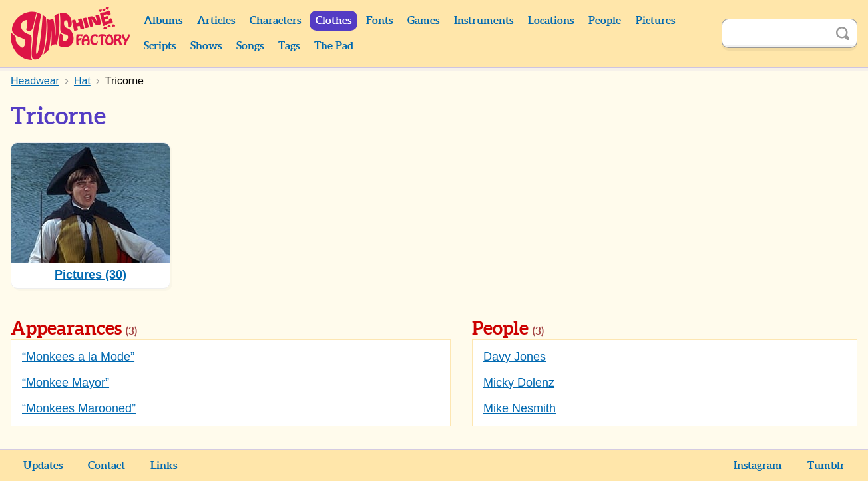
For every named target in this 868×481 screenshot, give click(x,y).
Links (164, 466)
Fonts (379, 21)
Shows (206, 46)
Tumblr (826, 466)
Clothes (333, 21)
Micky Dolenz (519, 383)
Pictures (655, 21)
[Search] (775, 33)
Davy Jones (515, 357)
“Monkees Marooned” (79, 408)
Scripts (160, 46)
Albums (163, 21)
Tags (289, 46)
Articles (216, 21)
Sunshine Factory (71, 33)
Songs (250, 46)
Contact (107, 466)
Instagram (758, 466)
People (605, 21)
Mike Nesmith (520, 408)
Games (423, 21)
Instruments (484, 21)
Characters (275, 21)
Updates (43, 466)
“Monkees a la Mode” (78, 357)
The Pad (334, 46)
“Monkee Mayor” (66, 383)
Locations (551, 21)
